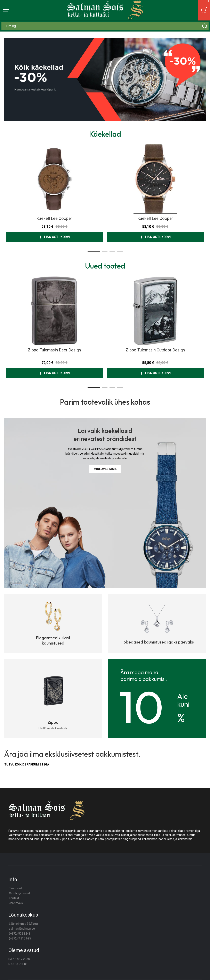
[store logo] (105, 10)
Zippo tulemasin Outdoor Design (155, 350)
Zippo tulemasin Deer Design (54, 350)
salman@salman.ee (22, 929)
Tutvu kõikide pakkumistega (27, 764)
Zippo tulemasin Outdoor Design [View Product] (155, 310)
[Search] (205, 26)
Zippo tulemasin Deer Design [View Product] (55, 310)
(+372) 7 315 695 (20, 938)
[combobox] (105, 26)
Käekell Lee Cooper (54, 218)
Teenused (15, 888)
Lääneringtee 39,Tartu (23, 924)
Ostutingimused (19, 893)
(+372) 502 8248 (20, 934)
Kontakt (14, 898)
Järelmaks (16, 903)
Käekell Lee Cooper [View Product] (55, 179)
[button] (94, 251)
